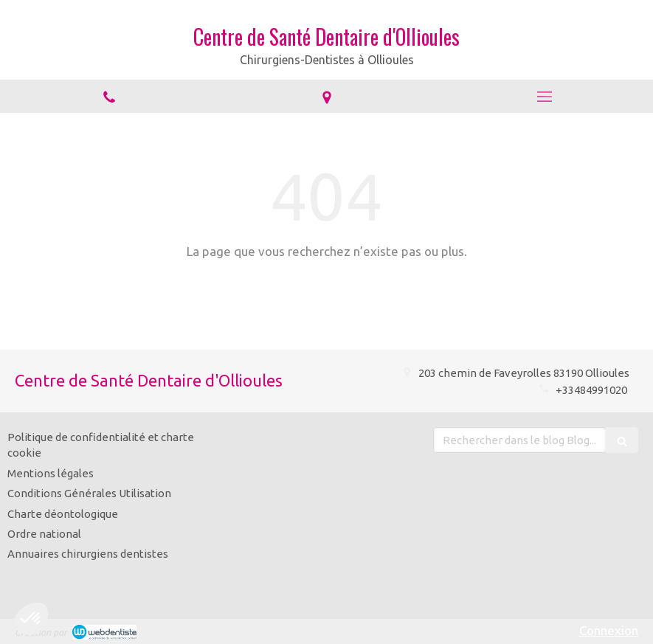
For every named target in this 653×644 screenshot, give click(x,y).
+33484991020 (592, 390)
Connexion (609, 630)
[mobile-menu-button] (544, 97)
